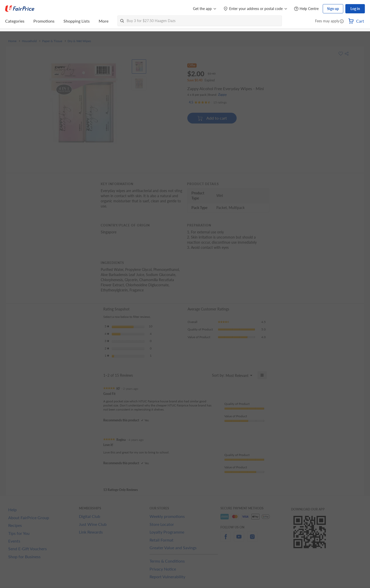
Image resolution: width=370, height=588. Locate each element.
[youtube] (239, 540)
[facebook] (226, 540)
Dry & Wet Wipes (79, 41)
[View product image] (139, 67)
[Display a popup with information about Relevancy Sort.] (205, 375)
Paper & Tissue (52, 41)
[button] (342, 22)
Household (29, 41)
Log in (355, 9)
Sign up (333, 9)
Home (12, 41)
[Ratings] (208, 102)
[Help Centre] (306, 9)
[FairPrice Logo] (20, 9)
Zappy (222, 95)
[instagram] (252, 540)
